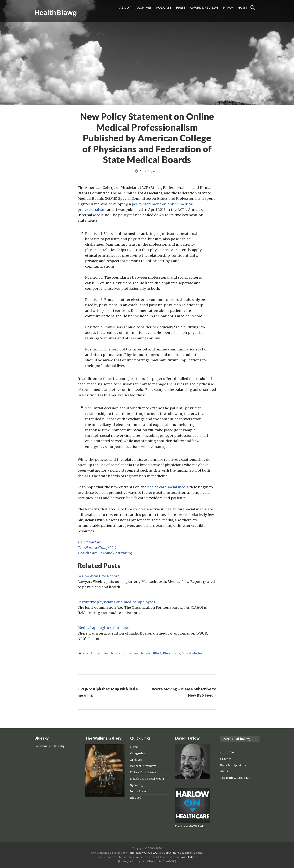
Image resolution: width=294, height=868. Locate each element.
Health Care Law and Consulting (105, 553)
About (224, 771)
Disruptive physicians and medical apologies (116, 602)
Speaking (137, 785)
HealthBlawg (56, 13)
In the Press (138, 791)
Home (134, 747)
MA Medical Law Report (98, 576)
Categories (138, 753)
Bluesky (59, 746)
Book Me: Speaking (233, 765)
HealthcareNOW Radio (190, 826)
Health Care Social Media (147, 779)
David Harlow (89, 542)
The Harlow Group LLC (97, 548)
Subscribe (227, 752)
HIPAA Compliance (143, 772)
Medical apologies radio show (103, 628)
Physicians (172, 653)
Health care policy (117, 653)
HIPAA (156, 653)
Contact (225, 759)
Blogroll (136, 798)
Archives (136, 760)
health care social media (168, 487)
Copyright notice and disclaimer (183, 853)
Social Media (192, 653)
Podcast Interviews (143, 766)
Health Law (141, 653)
